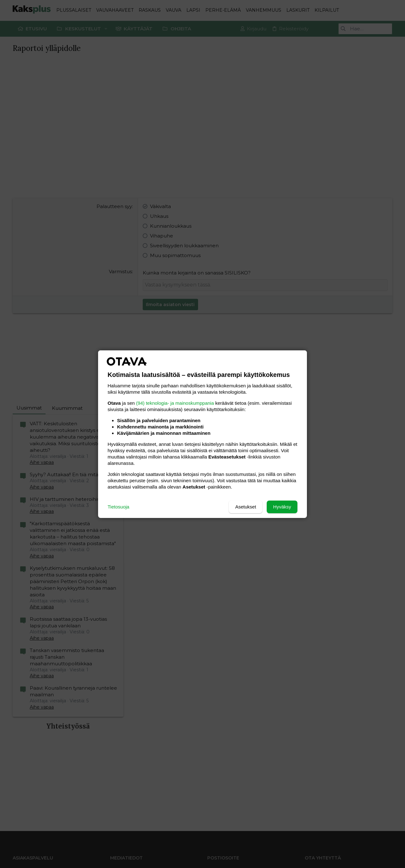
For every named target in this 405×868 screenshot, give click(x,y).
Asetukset (246, 507)
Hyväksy (282, 507)
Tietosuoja (118, 507)
